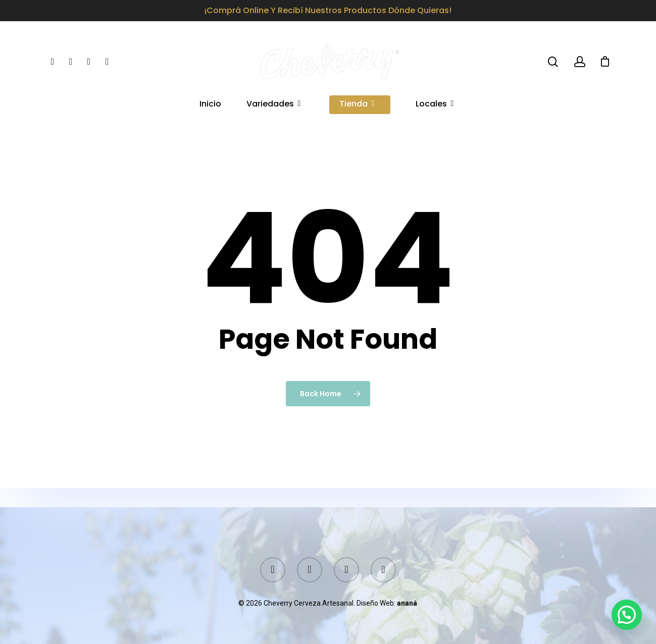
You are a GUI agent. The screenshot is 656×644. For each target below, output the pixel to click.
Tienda (358, 105)
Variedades (274, 105)
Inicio (210, 105)
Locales (435, 105)
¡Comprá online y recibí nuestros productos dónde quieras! (328, 10)
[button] (627, 615)
